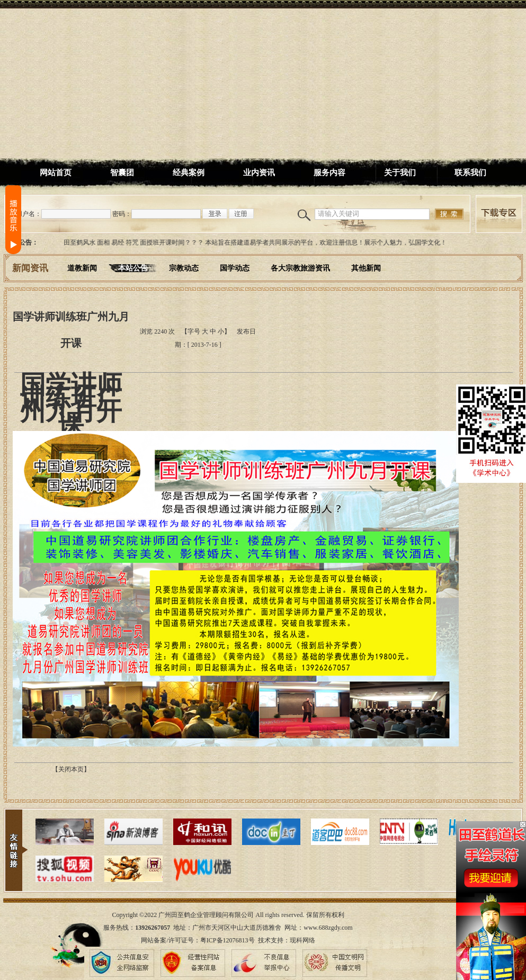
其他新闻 (366, 268)
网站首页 (56, 173)
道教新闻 (82, 268)
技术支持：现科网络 (287, 940)
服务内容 (329, 173)
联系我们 (470, 173)
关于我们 (400, 173)
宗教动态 (184, 268)
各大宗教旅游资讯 (300, 268)
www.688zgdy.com (328, 928)
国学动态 (235, 268)
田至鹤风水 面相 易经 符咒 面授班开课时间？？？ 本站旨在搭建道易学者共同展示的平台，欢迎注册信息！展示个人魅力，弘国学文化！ (257, 242)
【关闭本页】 (71, 769)
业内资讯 (259, 173)
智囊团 (122, 173)
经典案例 (189, 173)
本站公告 (133, 268)
